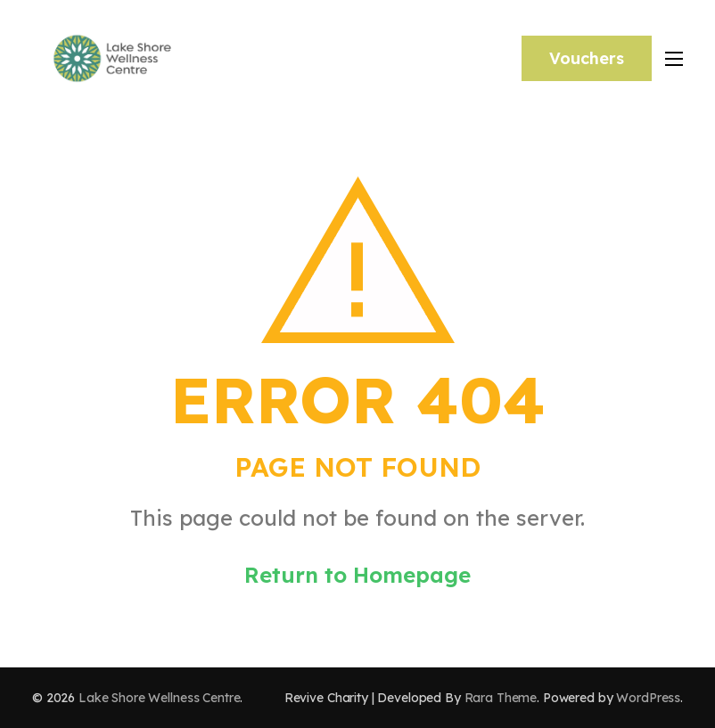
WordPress (648, 698)
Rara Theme (501, 698)
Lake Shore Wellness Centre (159, 698)
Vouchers (587, 58)
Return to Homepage (357, 575)
